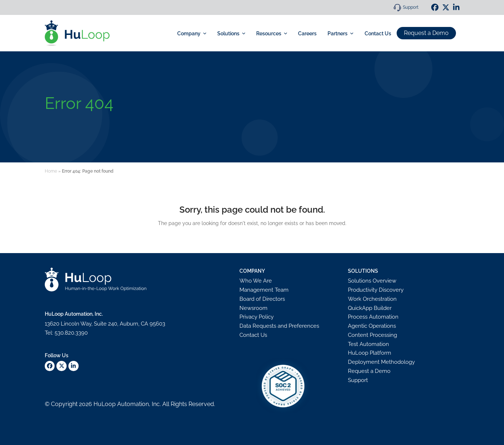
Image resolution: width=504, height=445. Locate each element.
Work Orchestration (372, 299)
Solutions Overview (372, 281)
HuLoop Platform (370, 353)
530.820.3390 (71, 333)
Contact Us (253, 335)
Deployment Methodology (381, 362)
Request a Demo (426, 33)
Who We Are (256, 281)
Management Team (264, 290)
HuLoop (105, 404)
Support (411, 7)
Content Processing (372, 335)
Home (51, 171)
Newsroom (253, 308)
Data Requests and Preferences (279, 326)
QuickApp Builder (370, 308)
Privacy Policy (257, 317)
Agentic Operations (372, 326)
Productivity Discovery (376, 290)
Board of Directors (262, 299)
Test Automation (368, 344)
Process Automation (373, 317)
